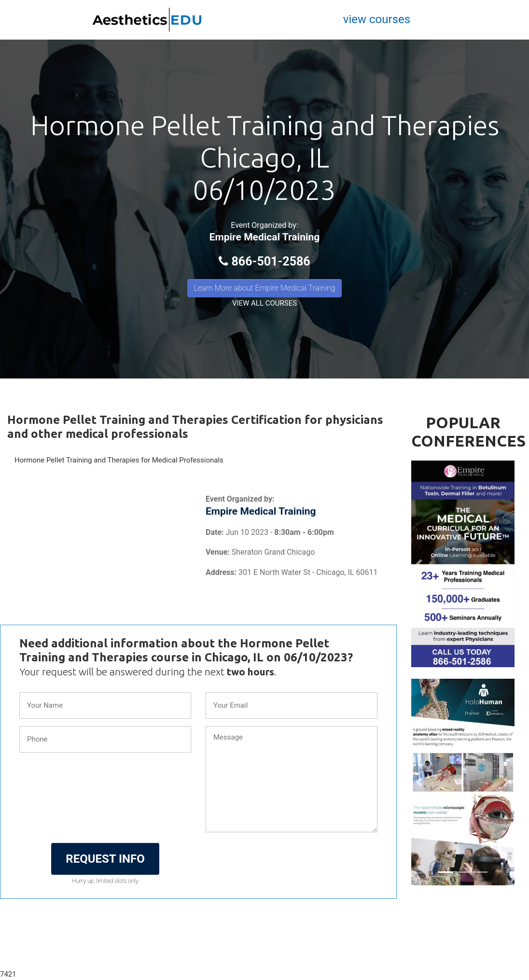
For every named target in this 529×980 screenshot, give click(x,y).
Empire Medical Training (265, 237)
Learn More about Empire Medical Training (264, 288)
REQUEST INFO (105, 859)
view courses (377, 19)
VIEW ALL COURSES (264, 303)
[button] (419, 564)
